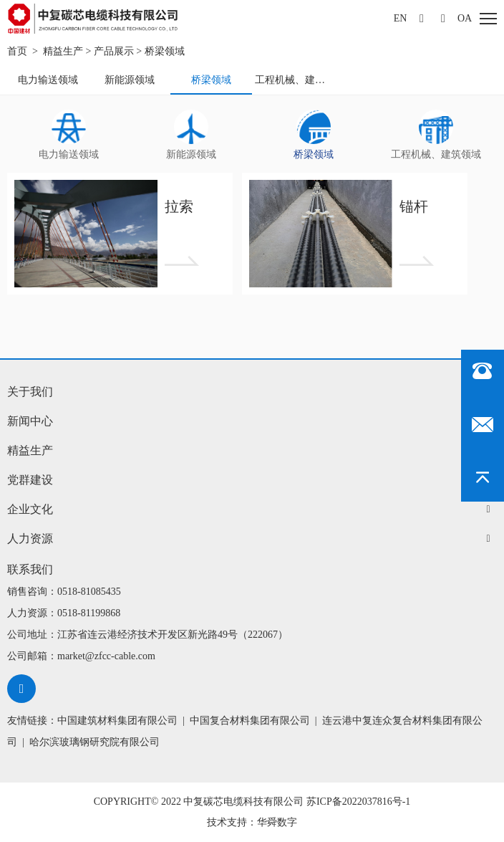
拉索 (179, 206)
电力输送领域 (48, 80)
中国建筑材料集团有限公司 (117, 721)
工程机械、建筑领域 (294, 80)
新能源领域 (130, 80)
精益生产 (63, 51)
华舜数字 (277, 822)
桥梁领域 (165, 51)
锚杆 (414, 206)
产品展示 (114, 51)
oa (465, 18)
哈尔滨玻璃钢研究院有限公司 (94, 742)
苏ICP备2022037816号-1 (358, 802)
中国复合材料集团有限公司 (250, 721)
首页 (17, 51)
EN (401, 18)
